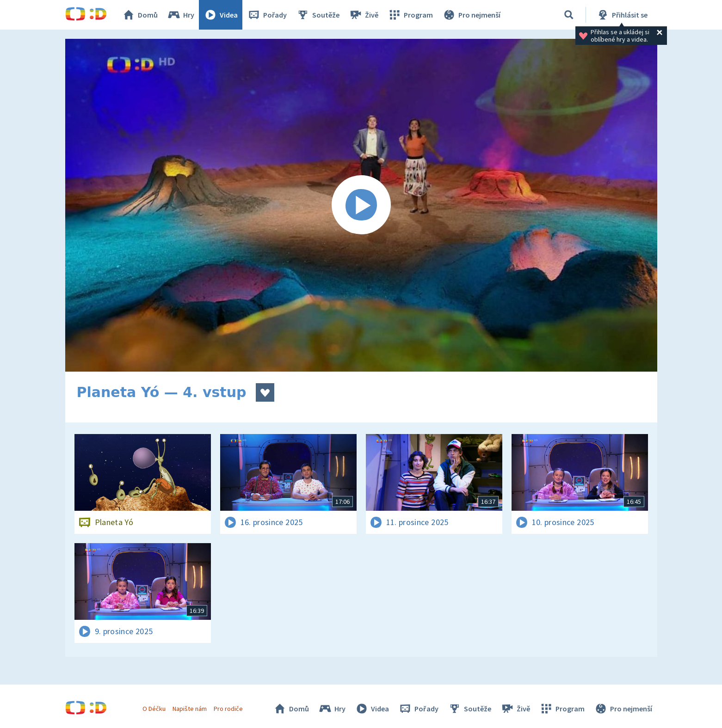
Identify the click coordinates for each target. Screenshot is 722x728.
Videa (221, 15)
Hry (181, 15)
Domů (140, 15)
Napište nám (190, 709)
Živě (364, 15)
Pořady (267, 15)
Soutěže (318, 15)
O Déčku (154, 709)
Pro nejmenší (471, 15)
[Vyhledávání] (569, 15)
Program (410, 15)
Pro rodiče (228, 709)
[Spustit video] (361, 205)
